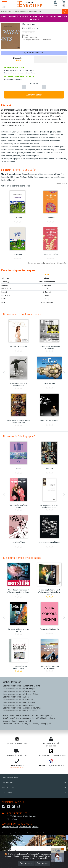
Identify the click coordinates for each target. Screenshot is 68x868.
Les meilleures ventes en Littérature (18, 700)
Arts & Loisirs (9, 715)
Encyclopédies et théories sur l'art (17, 721)
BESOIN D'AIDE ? (34, 787)
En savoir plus (61, 183)
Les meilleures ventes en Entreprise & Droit (21, 694)
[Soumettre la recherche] (65, 12)
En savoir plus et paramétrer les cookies (41, 857)
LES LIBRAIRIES (34, 782)
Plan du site (40, 833)
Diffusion (35, 827)
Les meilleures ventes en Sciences (17, 697)
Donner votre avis (30, 37)
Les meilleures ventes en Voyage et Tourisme (22, 708)
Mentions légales (8, 833)
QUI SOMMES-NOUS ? (10, 778)
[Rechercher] (31, 12)
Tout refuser (42, 863)
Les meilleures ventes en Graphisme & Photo (22, 686)
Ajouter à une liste (34, 53)
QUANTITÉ (34, 84)
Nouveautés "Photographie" (19, 436)
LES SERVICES (34, 792)
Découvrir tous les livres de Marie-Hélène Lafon (48, 263)
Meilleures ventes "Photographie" (22, 558)
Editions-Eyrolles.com (10, 827)
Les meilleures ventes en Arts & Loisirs (19, 702)
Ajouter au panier (34, 95)
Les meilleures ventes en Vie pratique (19, 705)
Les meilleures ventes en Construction (19, 691)
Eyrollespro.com (25, 827)
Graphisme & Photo (11, 724)
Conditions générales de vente (25, 833)
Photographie (47, 715)
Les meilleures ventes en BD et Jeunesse (20, 711)
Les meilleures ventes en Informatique (19, 689)
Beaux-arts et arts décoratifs (28, 715)
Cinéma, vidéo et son (29, 724)
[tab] (18, 59)
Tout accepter (26, 863)
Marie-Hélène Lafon (30, 28)
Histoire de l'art (47, 718)
